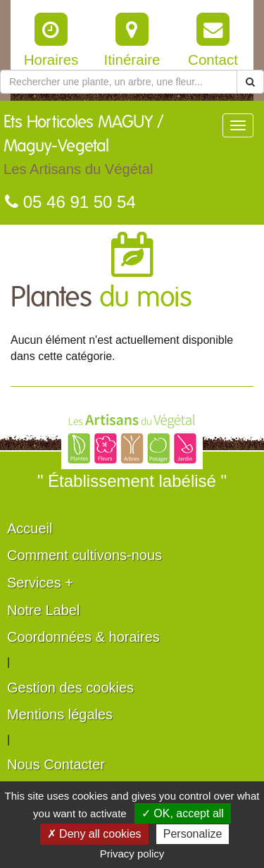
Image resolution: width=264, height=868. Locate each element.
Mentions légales (60, 714)
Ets (113, 149)
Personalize (193, 834)
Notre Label (43, 610)
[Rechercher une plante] (119, 82)
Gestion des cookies (70, 688)
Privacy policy (132, 854)
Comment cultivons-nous (84, 555)
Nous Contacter (56, 764)
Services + (40, 583)
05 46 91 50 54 (70, 202)
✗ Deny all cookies (94, 834)
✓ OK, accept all (183, 813)
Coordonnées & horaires (83, 637)
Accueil (30, 528)
